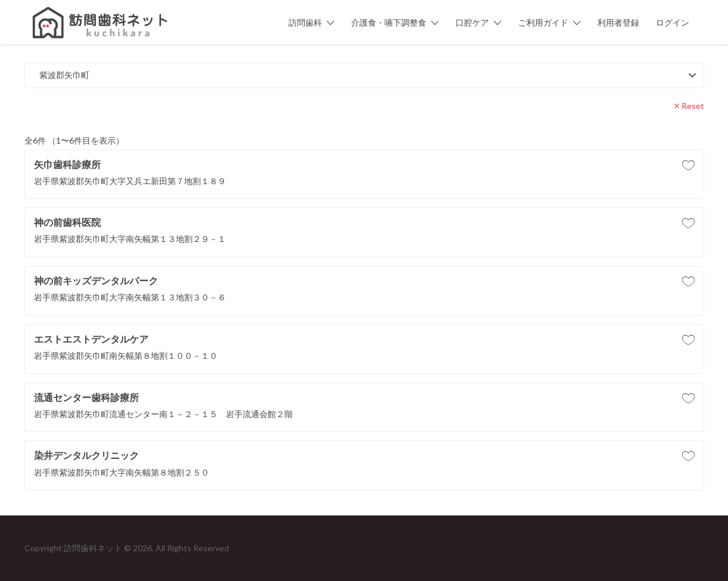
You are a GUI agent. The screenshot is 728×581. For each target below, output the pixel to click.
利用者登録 (618, 22)
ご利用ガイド (543, 22)
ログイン (673, 22)
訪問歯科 (305, 22)
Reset (693, 106)
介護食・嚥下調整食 (389, 22)
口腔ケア (472, 22)
